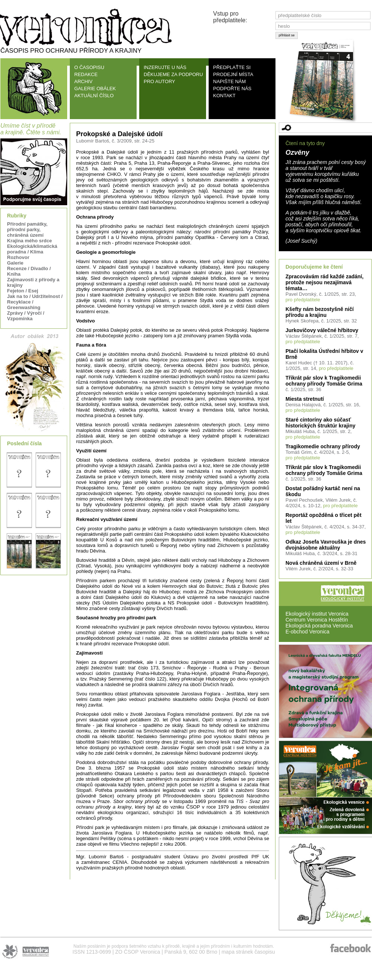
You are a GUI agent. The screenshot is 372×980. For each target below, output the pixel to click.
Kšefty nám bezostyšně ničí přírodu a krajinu (320, 312)
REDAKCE (86, 74)
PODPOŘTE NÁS (232, 89)
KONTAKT (224, 96)
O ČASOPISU (89, 67)
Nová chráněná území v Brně (321, 563)
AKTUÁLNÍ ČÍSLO (94, 96)
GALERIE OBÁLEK (95, 89)
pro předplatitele (303, 300)
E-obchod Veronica (307, 632)
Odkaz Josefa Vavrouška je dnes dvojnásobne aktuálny (326, 545)
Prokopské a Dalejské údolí (119, 134)
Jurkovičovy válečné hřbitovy (322, 330)
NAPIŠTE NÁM (229, 81)
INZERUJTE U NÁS (165, 67)
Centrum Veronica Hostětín (317, 620)
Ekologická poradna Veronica (319, 626)
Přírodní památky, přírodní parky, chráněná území (27, 230)
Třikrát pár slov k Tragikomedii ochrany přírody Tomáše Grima (324, 381)
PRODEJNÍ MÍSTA (233, 74)
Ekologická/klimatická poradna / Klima (32, 249)
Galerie (15, 263)
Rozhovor (18, 257)
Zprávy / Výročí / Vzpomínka (26, 316)
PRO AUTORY (159, 81)
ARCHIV (83, 81)
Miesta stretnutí (305, 399)
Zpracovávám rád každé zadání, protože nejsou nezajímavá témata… (324, 282)
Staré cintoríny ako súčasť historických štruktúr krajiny (320, 423)
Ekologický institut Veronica (317, 614)
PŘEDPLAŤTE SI (232, 67)
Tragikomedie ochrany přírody (323, 446)
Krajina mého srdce (30, 241)
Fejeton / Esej (23, 291)
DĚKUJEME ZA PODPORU (173, 74)
